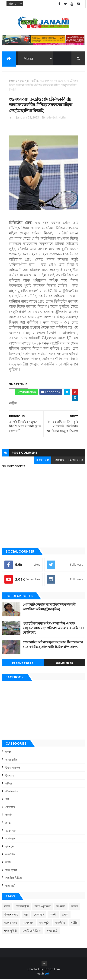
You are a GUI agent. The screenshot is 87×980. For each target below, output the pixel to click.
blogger (42, 461)
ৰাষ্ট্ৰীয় (35, 81)
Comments (64, 663)
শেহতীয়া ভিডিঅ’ (14, 879)
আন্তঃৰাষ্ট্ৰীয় (11, 760)
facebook (76, 461)
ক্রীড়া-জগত (12, 792)
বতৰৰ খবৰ (11, 831)
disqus (59, 461)
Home (13, 81)
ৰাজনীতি (10, 855)
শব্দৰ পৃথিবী (11, 871)
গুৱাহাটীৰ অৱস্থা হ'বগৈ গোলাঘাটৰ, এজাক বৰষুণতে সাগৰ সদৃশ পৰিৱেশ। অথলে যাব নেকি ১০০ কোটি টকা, (54, 628)
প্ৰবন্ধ (8, 823)
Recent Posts (23, 663)
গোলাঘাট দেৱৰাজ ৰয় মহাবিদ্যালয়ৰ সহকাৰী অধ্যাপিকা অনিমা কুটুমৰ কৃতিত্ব (49, 607)
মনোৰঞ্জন (10, 839)
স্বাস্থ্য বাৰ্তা (10, 886)
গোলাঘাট (10, 808)
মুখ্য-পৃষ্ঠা (24, 81)
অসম (8, 753)
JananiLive (52, 970)
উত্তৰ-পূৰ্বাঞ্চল (13, 768)
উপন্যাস (10, 776)
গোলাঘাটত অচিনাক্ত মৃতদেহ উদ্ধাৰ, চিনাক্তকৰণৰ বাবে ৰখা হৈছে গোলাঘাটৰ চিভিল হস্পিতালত (53, 645)
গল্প (7, 800)
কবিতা (9, 784)
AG (47, 974)
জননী (8, 815)
